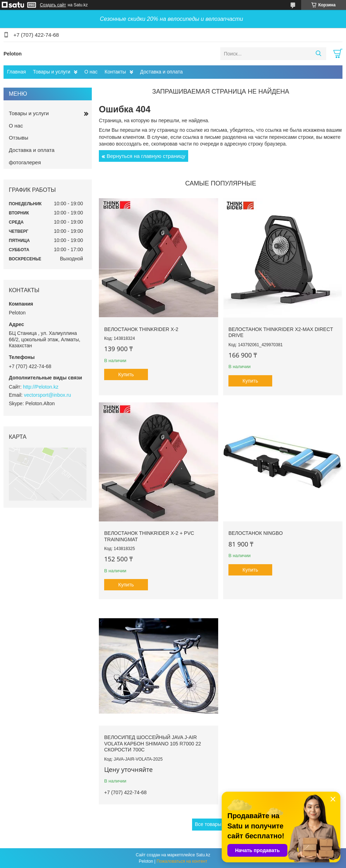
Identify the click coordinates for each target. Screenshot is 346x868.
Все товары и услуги (218, 824)
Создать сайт (53, 5)
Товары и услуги (52, 72)
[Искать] (318, 54)
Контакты (115, 72)
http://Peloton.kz (41, 387)
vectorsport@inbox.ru (47, 395)
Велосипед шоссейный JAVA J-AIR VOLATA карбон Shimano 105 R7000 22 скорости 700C (153, 743)
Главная (16, 72)
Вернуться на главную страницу (146, 156)
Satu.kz (203, 855)
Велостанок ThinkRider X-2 (141, 329)
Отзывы (19, 138)
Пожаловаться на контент (182, 861)
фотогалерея (25, 162)
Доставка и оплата (162, 72)
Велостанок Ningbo (256, 533)
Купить (126, 374)
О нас (91, 72)
